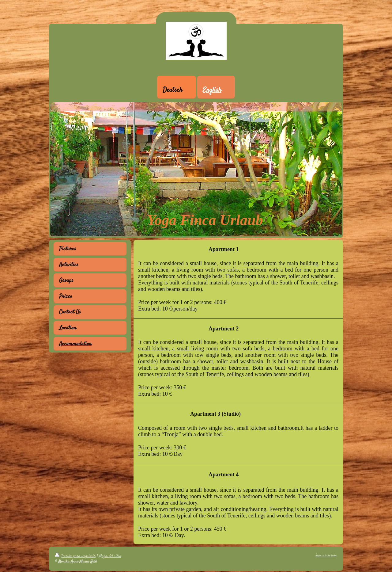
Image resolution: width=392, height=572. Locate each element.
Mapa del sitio (110, 556)
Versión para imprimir (75, 556)
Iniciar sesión (326, 555)
